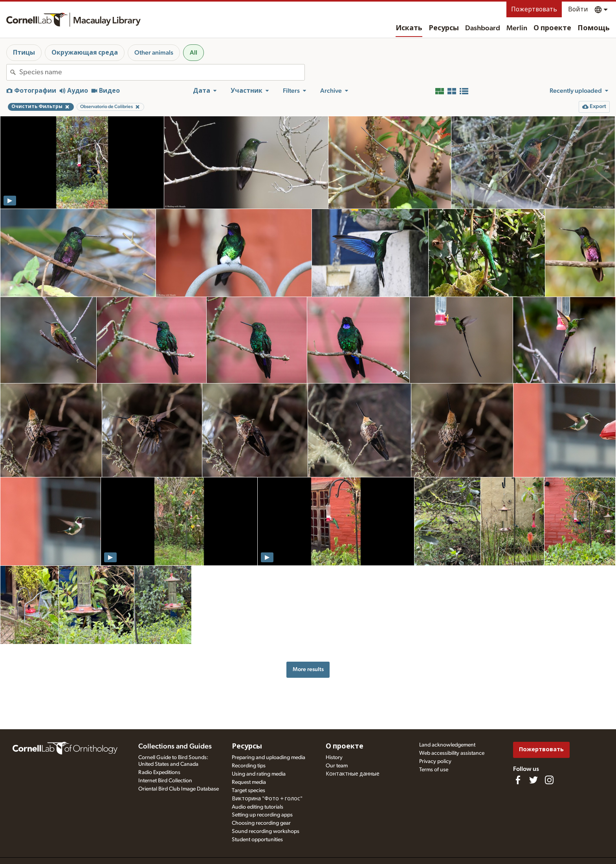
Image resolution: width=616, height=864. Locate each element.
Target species (248, 791)
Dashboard (483, 28)
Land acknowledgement (447, 745)
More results (308, 669)
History (334, 758)
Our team (337, 766)
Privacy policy (435, 761)
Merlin (517, 28)
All (193, 53)
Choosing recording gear (261, 823)
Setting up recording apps (262, 815)
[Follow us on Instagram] (549, 780)
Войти (578, 9)
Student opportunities (257, 840)
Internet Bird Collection (165, 781)
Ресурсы (444, 28)
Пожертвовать (534, 9)
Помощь (594, 28)
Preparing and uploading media (269, 758)
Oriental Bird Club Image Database (179, 789)
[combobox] (162, 72)
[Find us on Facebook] (518, 780)
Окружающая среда (85, 53)
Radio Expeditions (159, 772)
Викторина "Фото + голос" (267, 799)
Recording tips (249, 766)
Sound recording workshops (266, 831)
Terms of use (434, 770)
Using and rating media (259, 774)
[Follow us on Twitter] (533, 780)
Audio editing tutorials (258, 807)
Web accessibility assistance (452, 753)
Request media (249, 782)
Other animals (154, 53)
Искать (409, 28)
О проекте (552, 28)
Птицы (24, 53)
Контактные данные (353, 774)
